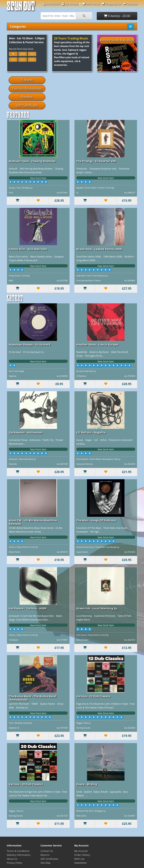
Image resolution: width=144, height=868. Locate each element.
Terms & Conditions (18, 851)
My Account (81, 851)
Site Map (45, 863)
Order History (82, 855)
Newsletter (81, 863)
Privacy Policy (14, 863)
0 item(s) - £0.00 (117, 16)
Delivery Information (19, 855)
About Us (12, 859)
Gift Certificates (49, 859)
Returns (45, 855)
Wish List (79, 859)
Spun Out (21, 7)
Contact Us (47, 851)
